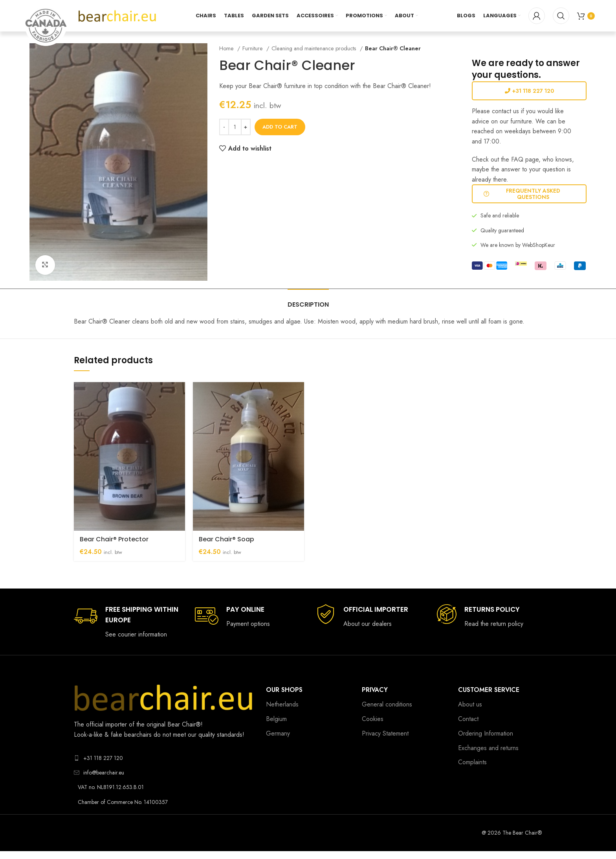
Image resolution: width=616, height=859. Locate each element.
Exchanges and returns (488, 748)
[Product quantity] (235, 127)
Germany (278, 733)
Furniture (253, 48)
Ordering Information (486, 733)
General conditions (387, 704)
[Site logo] (117, 15)
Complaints (472, 762)
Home (227, 48)
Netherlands (282, 704)
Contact (468, 719)
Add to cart (280, 127)
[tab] (308, 301)
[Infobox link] (126, 622)
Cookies (373, 719)
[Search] (561, 16)
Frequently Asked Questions (522, 194)
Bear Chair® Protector (114, 539)
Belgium (276, 719)
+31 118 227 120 (529, 91)
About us (470, 704)
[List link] (164, 758)
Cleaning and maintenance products (315, 48)
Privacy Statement (385, 733)
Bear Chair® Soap (226, 539)
